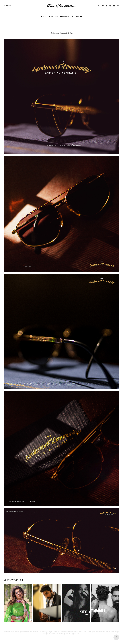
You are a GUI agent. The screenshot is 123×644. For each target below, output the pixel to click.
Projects (7, 6)
